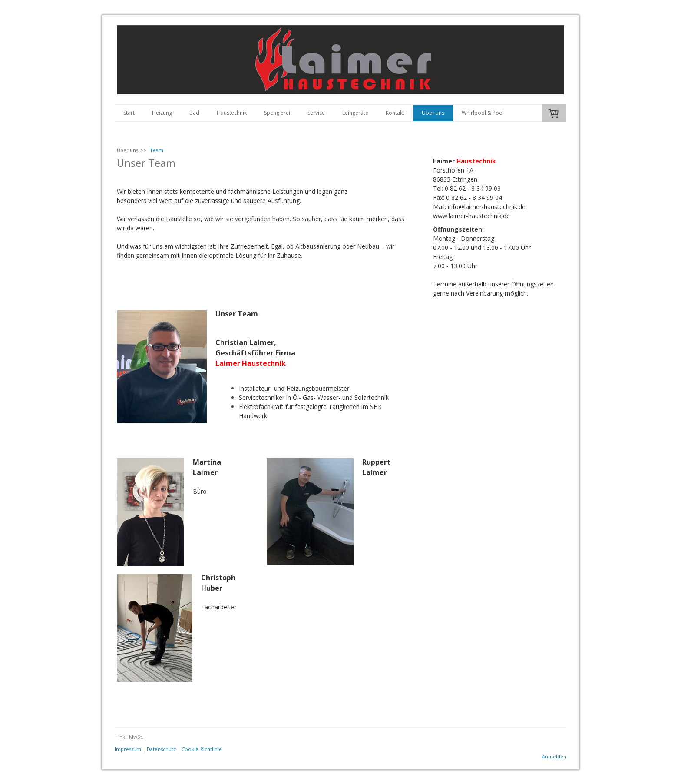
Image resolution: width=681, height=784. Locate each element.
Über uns (433, 113)
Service (316, 113)
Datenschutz (161, 749)
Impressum (128, 749)
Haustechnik (232, 113)
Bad (194, 113)
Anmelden (554, 756)
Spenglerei (277, 113)
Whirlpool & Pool (483, 113)
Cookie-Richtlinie (202, 749)
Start (129, 113)
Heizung (162, 113)
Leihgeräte (355, 113)
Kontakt (395, 113)
